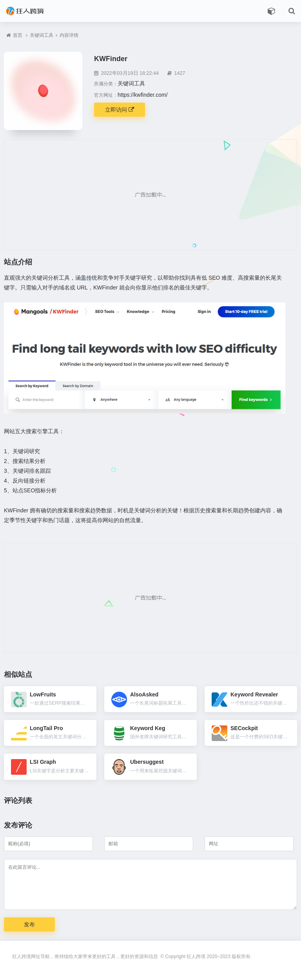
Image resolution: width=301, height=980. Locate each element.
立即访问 (120, 110)
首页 (18, 35)
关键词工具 (42, 35)
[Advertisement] (150, 195)
